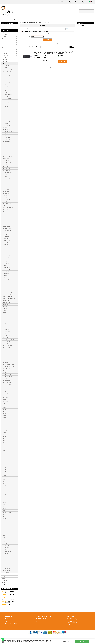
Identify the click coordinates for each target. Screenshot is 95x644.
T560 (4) (4, 447)
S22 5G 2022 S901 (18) (7, 362)
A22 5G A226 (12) (6, 140)
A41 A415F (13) (6, 177)
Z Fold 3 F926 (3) (6, 556)
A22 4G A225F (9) (6, 138)
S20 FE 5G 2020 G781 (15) (8, 340)
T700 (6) (4, 461)
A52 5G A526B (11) (7, 191)
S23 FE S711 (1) (6, 372)
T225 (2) (4, 407)
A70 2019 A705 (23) (7, 216)
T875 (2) (4, 508)
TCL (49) (3, 574)
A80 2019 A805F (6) (7, 230)
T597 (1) (4, 459)
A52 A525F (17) (6, 193)
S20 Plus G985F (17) (7, 348)
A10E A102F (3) (6, 92)
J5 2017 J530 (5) (6, 247)
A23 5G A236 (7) (6, 144)
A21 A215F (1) (5, 133)
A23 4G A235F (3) (6, 142)
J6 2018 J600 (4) (6, 251)
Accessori (64, 19)
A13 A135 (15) (5, 107)
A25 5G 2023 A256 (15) (8, 146)
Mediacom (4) (5, 51)
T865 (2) (4, 502)
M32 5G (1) (5, 276)
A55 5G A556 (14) (6, 201)
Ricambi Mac (33, 19)
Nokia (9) (4, 57)
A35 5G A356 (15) (6, 168)
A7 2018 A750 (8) (6, 214)
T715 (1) (4, 469)
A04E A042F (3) (6, 82)
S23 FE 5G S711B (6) (7, 370)
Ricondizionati (72, 19)
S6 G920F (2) (5, 389)
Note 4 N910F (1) (6, 300)
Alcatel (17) (4, 33)
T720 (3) (4, 473)
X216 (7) (4, 531)
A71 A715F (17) (6, 218)
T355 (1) (4, 428)
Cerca (29, 29)
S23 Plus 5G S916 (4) (7, 375)
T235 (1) (4, 412)
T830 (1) (4, 496)
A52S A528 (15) (6, 195)
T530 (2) (4, 438)
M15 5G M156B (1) (6, 568)
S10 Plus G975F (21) (7, 333)
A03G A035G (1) (6, 74)
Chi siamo (9, 619)
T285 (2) (4, 416)
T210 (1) (4, 403)
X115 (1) (4, 521)
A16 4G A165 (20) (6, 119)
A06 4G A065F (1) (6, 564)
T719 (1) (4, 471)
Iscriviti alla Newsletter (12, 624)
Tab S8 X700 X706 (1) (7, 513)
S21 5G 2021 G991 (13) (7, 354)
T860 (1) (4, 500)
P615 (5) (4, 319)
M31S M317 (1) (6, 274)
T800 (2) (4, 486)
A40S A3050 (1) (6, 175)
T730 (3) (4, 478)
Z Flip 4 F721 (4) (6, 546)
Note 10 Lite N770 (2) (7, 286)
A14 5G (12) (5, 111)
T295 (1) (4, 420)
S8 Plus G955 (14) (6, 397)
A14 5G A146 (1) (6, 113)
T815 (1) (4, 494)
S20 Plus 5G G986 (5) (7, 346)
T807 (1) (4, 490)
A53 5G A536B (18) (7, 197)
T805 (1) (4, 488)
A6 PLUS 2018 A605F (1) (8, 208)
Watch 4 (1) (5, 517)
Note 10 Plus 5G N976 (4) (8, 288)
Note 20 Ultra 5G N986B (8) (9, 298)
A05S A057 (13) (6, 88)
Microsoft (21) (5, 53)
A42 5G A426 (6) (6, 179)
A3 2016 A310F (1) (6, 150)
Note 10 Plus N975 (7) (7, 290)
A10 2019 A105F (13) (7, 90)
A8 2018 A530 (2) (6, 226)
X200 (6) (5, 523)
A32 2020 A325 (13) (7, 160)
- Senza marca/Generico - (49, 59)
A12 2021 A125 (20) (7, 98)
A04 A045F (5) (6, 80)
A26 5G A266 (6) (6, 148)
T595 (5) (4, 457)
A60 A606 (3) (6, 210)
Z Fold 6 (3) (5, 562)
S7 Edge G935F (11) (7, 391)
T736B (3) (5, 484)
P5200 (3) (5, 307)
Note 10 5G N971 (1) (7, 284)
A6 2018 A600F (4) (7, 206)
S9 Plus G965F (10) (7, 401)
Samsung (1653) (5, 63)
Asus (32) (4, 37)
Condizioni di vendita (42, 619)
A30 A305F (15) (6, 154)
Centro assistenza (81, 19)
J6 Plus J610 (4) (6, 253)
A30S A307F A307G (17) (8, 156)
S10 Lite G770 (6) (6, 331)
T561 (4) (4, 449)
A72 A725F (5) (6, 220)
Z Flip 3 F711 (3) (6, 543)
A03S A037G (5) (6, 78)
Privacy (38, 622)
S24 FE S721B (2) (6, 381)
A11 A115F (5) (5, 96)
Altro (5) (3, 585)
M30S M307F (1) (6, 269)
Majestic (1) (4, 49)
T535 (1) (4, 440)
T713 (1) (4, 467)
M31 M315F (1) (6, 272)
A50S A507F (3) (6, 185)
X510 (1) (4, 535)
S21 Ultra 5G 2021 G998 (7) (8, 360)
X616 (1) (4, 541)
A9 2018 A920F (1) (7, 232)
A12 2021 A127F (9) (7, 101)
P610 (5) (4, 315)
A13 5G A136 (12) (6, 105)
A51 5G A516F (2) (6, 187)
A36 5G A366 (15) (6, 171)
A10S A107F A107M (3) (8, 94)
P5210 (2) (5, 309)
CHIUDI (94, 640)
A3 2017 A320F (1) (7, 152)
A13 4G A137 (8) (6, 103)
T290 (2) (4, 418)
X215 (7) (4, 529)
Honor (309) (4, 41)
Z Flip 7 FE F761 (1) (7, 552)
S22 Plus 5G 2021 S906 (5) (8, 364)
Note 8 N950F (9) (7, 302)
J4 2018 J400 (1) (6, 241)
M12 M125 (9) (5, 261)
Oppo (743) (4, 61)
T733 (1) (4, 480)
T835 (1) (4, 498)
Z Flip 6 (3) (5, 550)
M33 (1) (4, 278)
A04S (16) (5, 84)
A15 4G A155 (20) (6, 115)
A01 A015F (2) (6, 66)
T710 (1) (4, 465)
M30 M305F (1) (6, 267)
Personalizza (66, 642)
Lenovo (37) (4, 45)
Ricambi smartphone (32, 31)
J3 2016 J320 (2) (6, 239)
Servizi (8, 622)
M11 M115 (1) (5, 259)
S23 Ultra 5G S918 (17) (7, 377)
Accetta (82, 642)
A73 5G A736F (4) (6, 224)
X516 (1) (4, 537)
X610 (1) (4, 539)
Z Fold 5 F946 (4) (6, 560)
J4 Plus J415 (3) (6, 243)
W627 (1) (4, 515)
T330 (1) (4, 424)
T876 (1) (4, 511)
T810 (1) (4, 492)
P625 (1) (4, 325)
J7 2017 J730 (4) (6, 255)
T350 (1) (4, 426)
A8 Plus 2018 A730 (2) (7, 228)
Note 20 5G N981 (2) (7, 292)
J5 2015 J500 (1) (6, 245)
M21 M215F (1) (6, 263)
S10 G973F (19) (6, 329)
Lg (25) (3, 47)
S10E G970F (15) (6, 335)
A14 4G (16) (5, 109)
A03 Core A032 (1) (7, 72)
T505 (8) (4, 432)
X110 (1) (4, 519)
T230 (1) (4, 410)
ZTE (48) (3, 583)
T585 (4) (4, 453)
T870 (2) (4, 506)
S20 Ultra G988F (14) (7, 352)
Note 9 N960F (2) (7, 304)
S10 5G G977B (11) (6, 327)
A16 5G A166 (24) (6, 121)
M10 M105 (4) (6, 257)
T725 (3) (4, 475)
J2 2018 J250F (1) (6, 236)
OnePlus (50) (5, 59)
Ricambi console (42, 19)
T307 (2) (4, 422)
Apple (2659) (4, 35)
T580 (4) (4, 451)
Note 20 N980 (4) (7, 294)
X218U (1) (5, 533)
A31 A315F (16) (6, 158)
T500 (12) (5, 430)
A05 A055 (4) (6, 86)
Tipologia (28, 36)
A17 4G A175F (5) (6, 123)
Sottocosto (26, 19)
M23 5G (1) (5, 265)
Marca (29, 34)
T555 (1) (4, 445)
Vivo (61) (3, 576)
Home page (13, 19)
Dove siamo (9, 620)
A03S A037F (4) (6, 76)
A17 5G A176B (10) (6, 125)
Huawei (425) (5, 43)
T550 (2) (4, 442)
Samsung (40, 31)
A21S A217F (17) (6, 136)
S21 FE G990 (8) (6, 356)
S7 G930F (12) (6, 393)
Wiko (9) (3, 579)
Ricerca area (51, 34)
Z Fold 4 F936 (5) (6, 558)
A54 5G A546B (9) (7, 199)
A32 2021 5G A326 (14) (7, 162)
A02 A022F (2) (6, 68)
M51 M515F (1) (6, 280)
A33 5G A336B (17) (7, 164)
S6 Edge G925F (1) (7, 387)
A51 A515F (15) (6, 189)
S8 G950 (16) (5, 395)
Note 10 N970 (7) (6, 282)
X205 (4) (4, 525)
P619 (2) (4, 321)
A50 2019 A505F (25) (7, 183)
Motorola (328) (5, 55)
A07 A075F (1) (6, 566)
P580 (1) (4, 311)
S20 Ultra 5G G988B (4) (8, 350)
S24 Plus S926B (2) (7, 383)
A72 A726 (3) (5, 222)
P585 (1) (4, 313)
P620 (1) (4, 323)
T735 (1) (4, 482)
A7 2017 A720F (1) (6, 212)
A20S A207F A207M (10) (8, 131)
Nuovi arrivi (20, 19)
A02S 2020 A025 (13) (7, 70)
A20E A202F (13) (6, 129)
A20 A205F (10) (6, 127)
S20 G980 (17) (6, 344)
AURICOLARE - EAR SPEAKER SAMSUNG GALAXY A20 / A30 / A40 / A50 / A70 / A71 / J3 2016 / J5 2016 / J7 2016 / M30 (53, 53)
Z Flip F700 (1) (6, 554)
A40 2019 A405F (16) (7, 173)
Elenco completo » (13, 608)
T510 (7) (4, 434)
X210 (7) (4, 527)
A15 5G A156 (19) (6, 117)
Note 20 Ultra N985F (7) (8, 296)
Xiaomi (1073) (5, 581)
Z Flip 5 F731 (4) (6, 548)
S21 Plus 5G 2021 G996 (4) (8, 358)
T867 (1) (4, 504)
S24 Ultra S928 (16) (7, 385)
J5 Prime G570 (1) (6, 249)
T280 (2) (4, 414)
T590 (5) (4, 455)
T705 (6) (4, 463)
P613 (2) (4, 317)
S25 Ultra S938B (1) (7, 570)
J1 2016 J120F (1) (6, 234)
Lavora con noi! (40, 620)
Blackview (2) (5, 39)
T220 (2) (4, 405)
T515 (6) (4, 436)
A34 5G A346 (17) (6, 166)
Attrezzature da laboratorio (54, 19)
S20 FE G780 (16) (6, 342)
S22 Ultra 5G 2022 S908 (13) (9, 366)
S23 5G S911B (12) (6, 368)
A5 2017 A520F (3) (7, 181)
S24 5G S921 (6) (6, 379)
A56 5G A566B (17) (7, 204)
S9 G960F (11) (6, 399)
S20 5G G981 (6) (6, 337)
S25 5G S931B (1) (6, 572)
